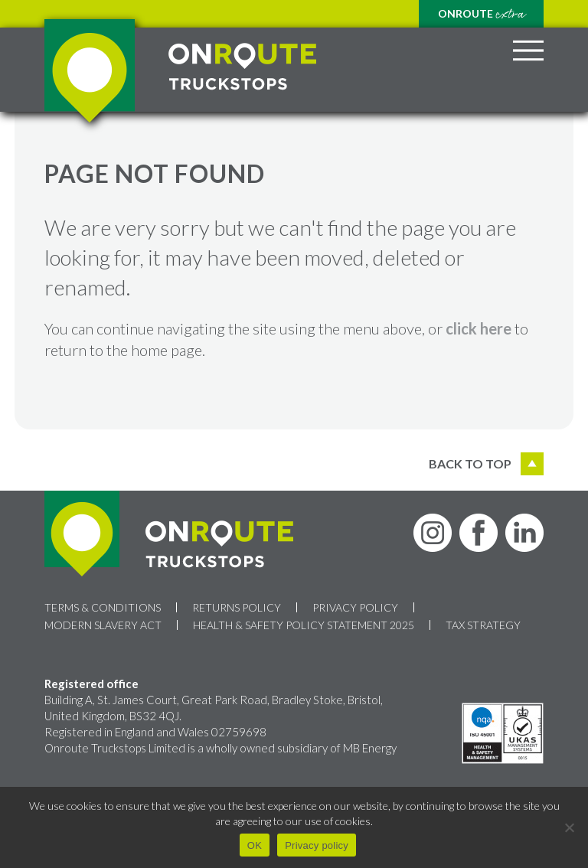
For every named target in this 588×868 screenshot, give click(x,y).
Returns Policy (237, 607)
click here (479, 328)
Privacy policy (317, 845)
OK (255, 845)
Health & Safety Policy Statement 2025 (304, 625)
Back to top (486, 464)
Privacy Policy (355, 607)
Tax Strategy (483, 625)
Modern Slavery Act (103, 625)
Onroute (481, 15)
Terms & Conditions (103, 607)
